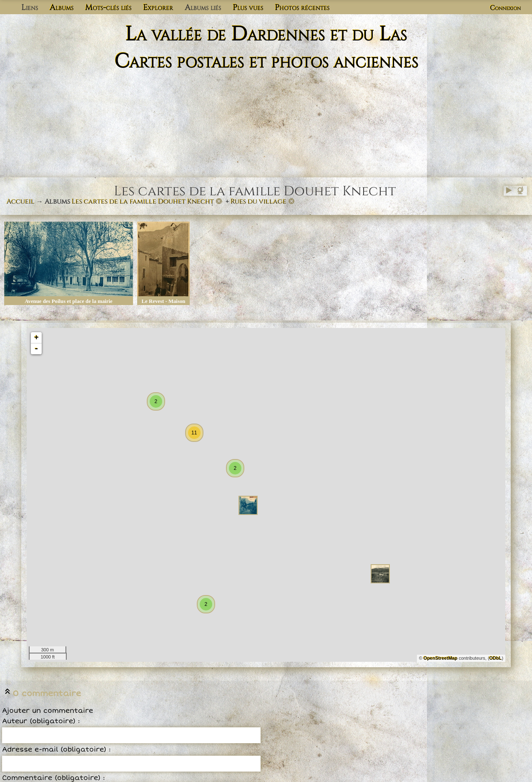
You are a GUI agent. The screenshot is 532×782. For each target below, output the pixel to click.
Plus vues (248, 8)
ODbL (496, 658)
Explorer (158, 8)
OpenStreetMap (440, 658)
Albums (61, 8)
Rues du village (258, 202)
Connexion (505, 8)
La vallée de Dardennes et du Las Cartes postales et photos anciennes (266, 48)
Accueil (21, 202)
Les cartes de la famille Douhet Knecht (143, 202)
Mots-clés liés (108, 8)
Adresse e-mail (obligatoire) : (56, 749)
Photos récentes (302, 8)
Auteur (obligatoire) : (41, 721)
